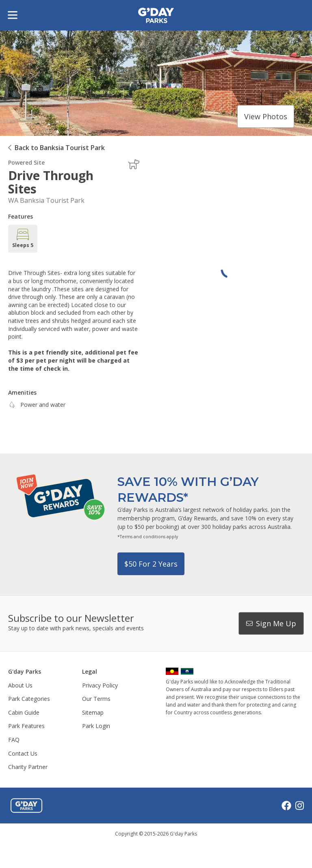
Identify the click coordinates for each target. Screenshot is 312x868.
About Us (20, 685)
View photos (266, 116)
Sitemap (93, 712)
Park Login (96, 726)
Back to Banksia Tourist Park (60, 148)
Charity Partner (28, 767)
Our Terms (96, 699)
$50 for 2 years (151, 564)
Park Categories (29, 699)
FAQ (14, 740)
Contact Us (23, 753)
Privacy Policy (100, 685)
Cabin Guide (24, 712)
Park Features (26, 726)
